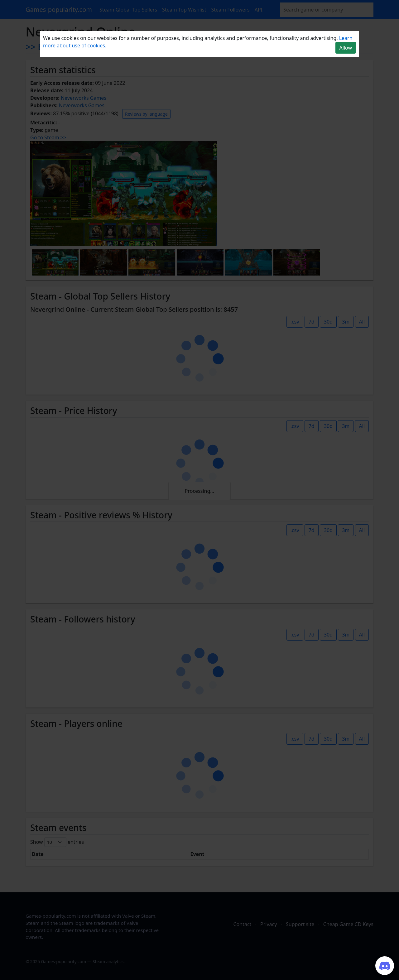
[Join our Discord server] (385, 966)
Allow (346, 48)
